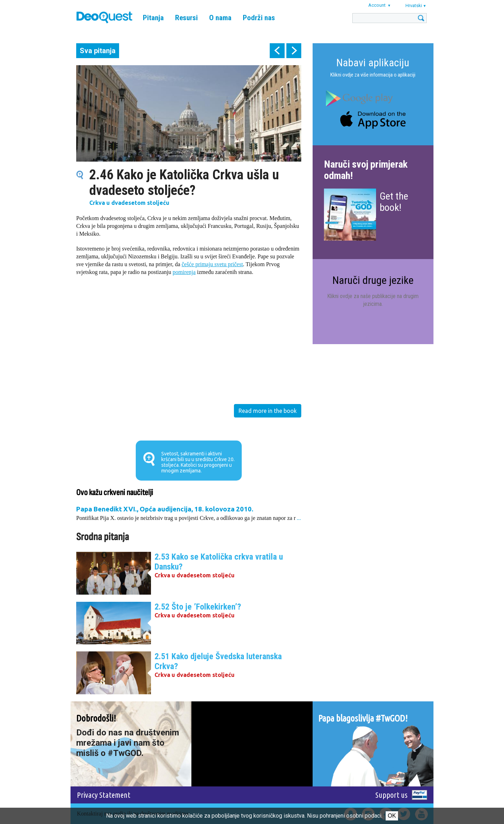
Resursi (186, 18)
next (294, 51)
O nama (220, 18)
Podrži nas (259, 18)
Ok (392, 816)
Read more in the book (268, 411)
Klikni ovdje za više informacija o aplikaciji (373, 75)
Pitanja (153, 18)
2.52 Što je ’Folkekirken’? (198, 607)
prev (277, 51)
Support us (391, 795)
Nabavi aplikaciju (373, 63)
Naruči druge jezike (373, 280)
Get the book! (394, 202)
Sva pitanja (98, 51)
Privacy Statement (104, 795)
